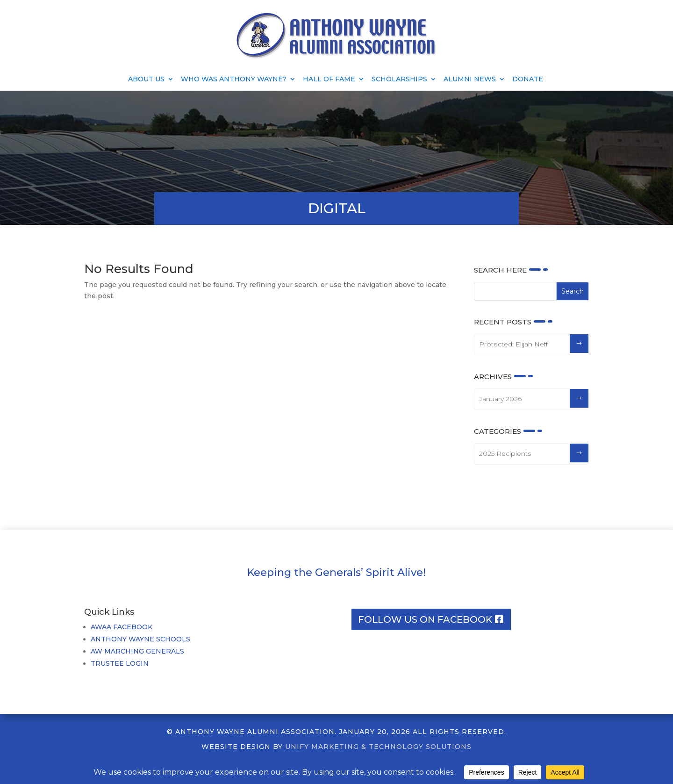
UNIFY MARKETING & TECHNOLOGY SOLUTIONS (378, 747)
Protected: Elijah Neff (513, 344)
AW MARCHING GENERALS (137, 651)
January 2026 (500, 399)
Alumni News (470, 79)
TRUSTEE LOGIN (120, 663)
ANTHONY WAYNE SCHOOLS (140, 639)
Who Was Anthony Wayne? (234, 79)
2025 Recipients (505, 453)
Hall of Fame (329, 79)
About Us (146, 79)
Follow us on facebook (425, 619)
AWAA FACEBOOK (122, 627)
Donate (528, 79)
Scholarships (399, 79)
